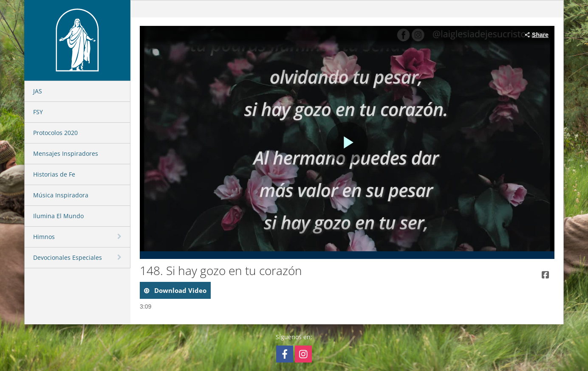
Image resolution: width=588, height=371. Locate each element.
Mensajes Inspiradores (66, 153)
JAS (38, 91)
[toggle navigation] (120, 236)
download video (180, 290)
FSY (38, 112)
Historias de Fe (54, 174)
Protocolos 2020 (55, 133)
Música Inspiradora (61, 195)
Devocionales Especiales (68, 257)
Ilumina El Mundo (58, 216)
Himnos (44, 237)
